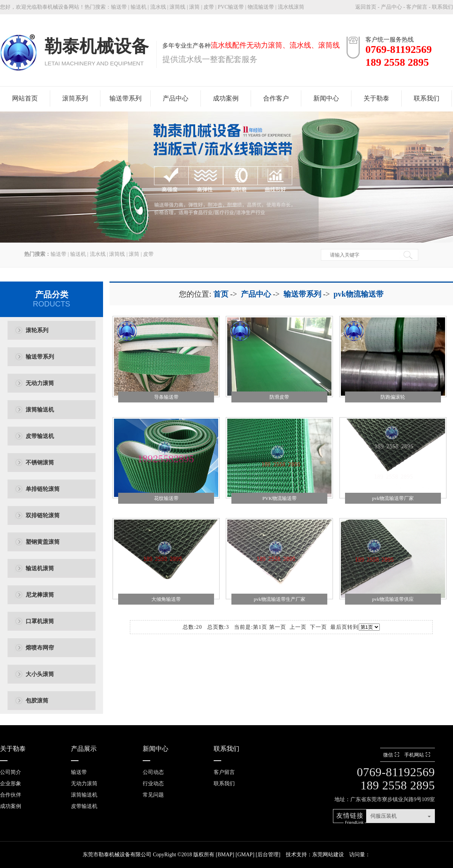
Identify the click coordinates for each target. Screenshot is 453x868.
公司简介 (11, 772)
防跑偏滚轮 (393, 397)
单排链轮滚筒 (43, 489)
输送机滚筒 (40, 568)
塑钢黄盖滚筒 (43, 542)
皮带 (209, 7)
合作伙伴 (11, 795)
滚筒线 (177, 7)
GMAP (245, 855)
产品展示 (84, 749)
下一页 (318, 627)
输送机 (139, 7)
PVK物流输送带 (280, 498)
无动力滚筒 (40, 383)
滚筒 (194, 7)
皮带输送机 (40, 436)
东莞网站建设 (328, 855)
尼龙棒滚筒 (40, 595)
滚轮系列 (37, 330)
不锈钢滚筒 (40, 463)
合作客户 (276, 98)
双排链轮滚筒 (43, 515)
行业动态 (153, 784)
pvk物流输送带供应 (393, 599)
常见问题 (153, 795)
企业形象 (11, 784)
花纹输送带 (166, 498)
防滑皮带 (279, 397)
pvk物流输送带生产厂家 (280, 599)
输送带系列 (126, 98)
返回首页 (366, 7)
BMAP (225, 855)
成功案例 (226, 98)
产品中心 (391, 7)
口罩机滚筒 (40, 621)
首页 (221, 294)
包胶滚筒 (37, 701)
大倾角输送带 (166, 599)
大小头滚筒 (40, 674)
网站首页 (25, 98)
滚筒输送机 (40, 410)
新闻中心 (326, 98)
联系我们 (442, 7)
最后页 (339, 627)
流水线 (158, 7)
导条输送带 (166, 397)
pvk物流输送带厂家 (393, 498)
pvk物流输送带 (359, 294)
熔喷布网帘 (40, 648)
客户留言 (417, 7)
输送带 (119, 7)
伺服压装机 (384, 816)
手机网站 (418, 755)
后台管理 (268, 855)
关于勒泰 (376, 98)
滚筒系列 (75, 98)
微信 (392, 755)
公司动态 (153, 772)
